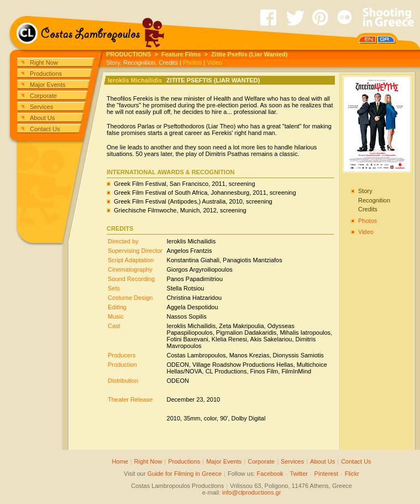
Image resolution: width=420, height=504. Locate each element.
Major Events (48, 85)
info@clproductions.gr (252, 492)
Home (120, 461)
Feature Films (181, 54)
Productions (46, 74)
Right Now (44, 63)
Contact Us (45, 129)
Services (41, 107)
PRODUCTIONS (128, 54)
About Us (42, 118)
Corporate (43, 96)
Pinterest (326, 474)
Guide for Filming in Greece (185, 474)
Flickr (352, 474)
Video (214, 63)
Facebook (270, 474)
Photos (192, 63)
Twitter (299, 474)
